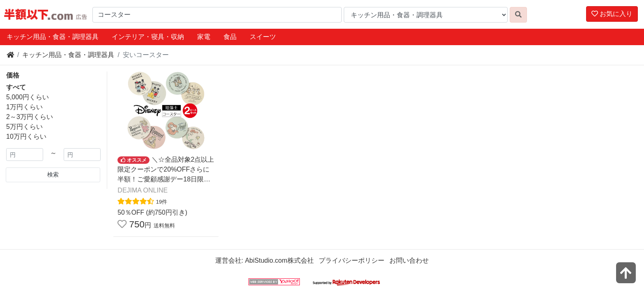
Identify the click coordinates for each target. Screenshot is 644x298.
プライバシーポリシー (352, 260)
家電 (204, 37)
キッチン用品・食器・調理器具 (53, 37)
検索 (53, 174)
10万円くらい (26, 136)
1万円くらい (24, 107)
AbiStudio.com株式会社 (279, 260)
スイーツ (263, 37)
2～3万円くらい (30, 117)
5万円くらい (24, 127)
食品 (230, 37)
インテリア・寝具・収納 (148, 37)
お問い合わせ (409, 260)
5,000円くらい (28, 97)
